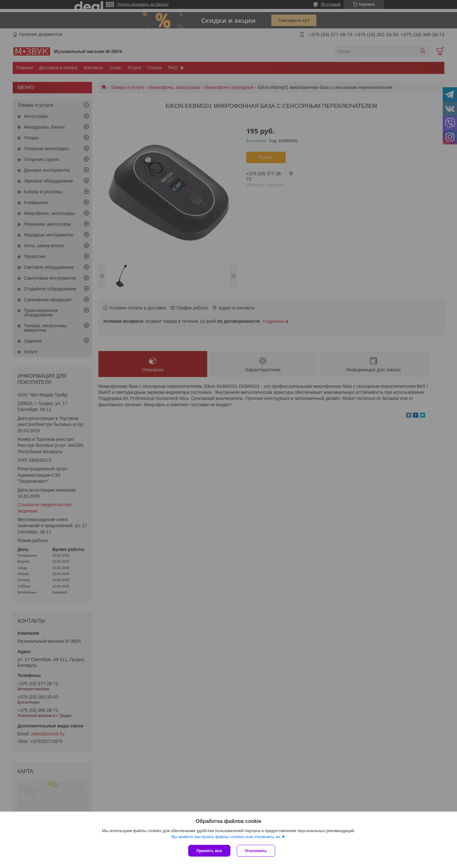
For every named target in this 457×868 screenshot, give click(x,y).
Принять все (209, 851)
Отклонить (256, 851)
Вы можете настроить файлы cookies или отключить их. (226, 837)
